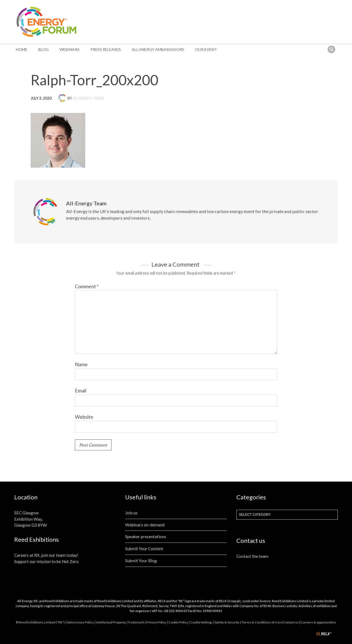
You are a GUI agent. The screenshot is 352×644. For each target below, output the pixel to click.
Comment (87, 286)
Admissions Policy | (81, 622)
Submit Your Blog (141, 561)
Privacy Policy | (157, 622)
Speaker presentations (146, 537)
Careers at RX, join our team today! (46, 555)
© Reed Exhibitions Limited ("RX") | (41, 622)
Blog (43, 49)
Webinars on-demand (145, 525)
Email (81, 391)
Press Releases (106, 49)
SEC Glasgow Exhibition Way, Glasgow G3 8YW (31, 519)
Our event (206, 49)
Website (84, 417)
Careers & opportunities (319, 622)
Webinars (70, 49)
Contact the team (252, 556)
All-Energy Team (88, 98)
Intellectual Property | (112, 622)
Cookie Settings (201, 622)
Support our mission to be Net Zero (46, 561)
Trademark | (137, 622)
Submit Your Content (144, 549)
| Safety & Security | (227, 622)
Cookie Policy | (179, 622)
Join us (131, 513)
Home (22, 49)
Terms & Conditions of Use (261, 622)
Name (81, 364)
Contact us (291, 622)
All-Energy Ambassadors (158, 49)
